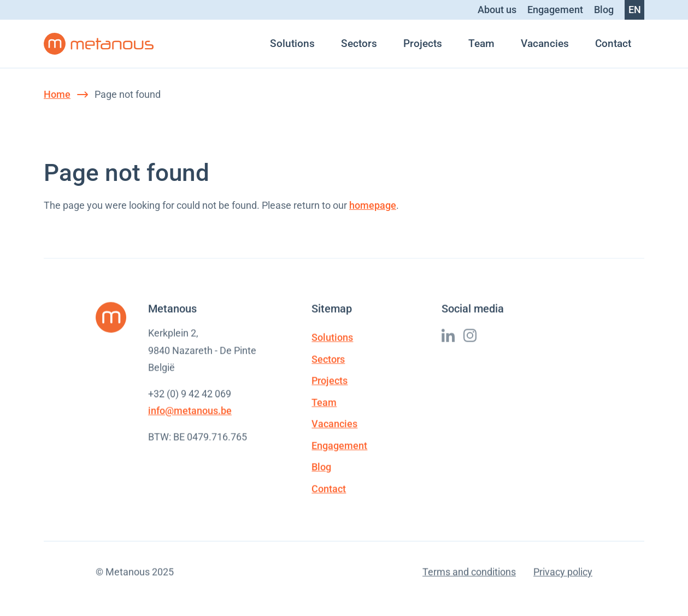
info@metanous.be (190, 411)
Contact (613, 43)
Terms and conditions (469, 573)
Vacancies (545, 43)
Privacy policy (563, 573)
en (635, 10)
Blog (604, 10)
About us (497, 10)
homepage (373, 205)
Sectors (359, 43)
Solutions (292, 43)
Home (57, 94)
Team (481, 43)
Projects (423, 43)
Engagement (555, 10)
